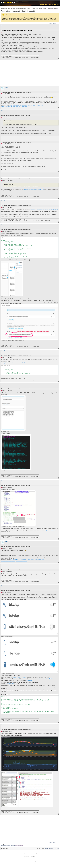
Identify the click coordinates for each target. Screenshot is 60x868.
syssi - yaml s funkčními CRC (44, 679)
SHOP (46, 4)
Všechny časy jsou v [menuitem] (52, 849)
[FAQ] (38, 849)
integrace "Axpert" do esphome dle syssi (34, 189)
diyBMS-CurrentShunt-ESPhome (8, 107)
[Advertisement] (30, 73)
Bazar (50, 4)
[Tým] (42, 849)
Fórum (42, 4)
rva (2, 25)
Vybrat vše (7, 238)
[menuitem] (29, 8)
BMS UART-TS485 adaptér (21, 107)
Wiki (55, 4)
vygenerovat (29, 680)
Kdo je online (4, 844)
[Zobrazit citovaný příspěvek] (10, 121)
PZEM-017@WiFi (41, 105)
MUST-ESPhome (14, 105)
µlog (58, 4)
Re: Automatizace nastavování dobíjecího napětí (16, 92)
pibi (2, 110)
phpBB (26, 853)
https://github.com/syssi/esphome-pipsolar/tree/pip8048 (44, 210)
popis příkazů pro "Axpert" (20, 677)
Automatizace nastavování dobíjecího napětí (18, 11)
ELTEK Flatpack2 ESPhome (24, 105)
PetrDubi (3, 201)
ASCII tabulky (10, 684)
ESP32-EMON (34, 105)
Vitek (2, 137)
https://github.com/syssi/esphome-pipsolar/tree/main (14, 363)
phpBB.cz (33, 857)
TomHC (6, 87)
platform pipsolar (51, 530)
